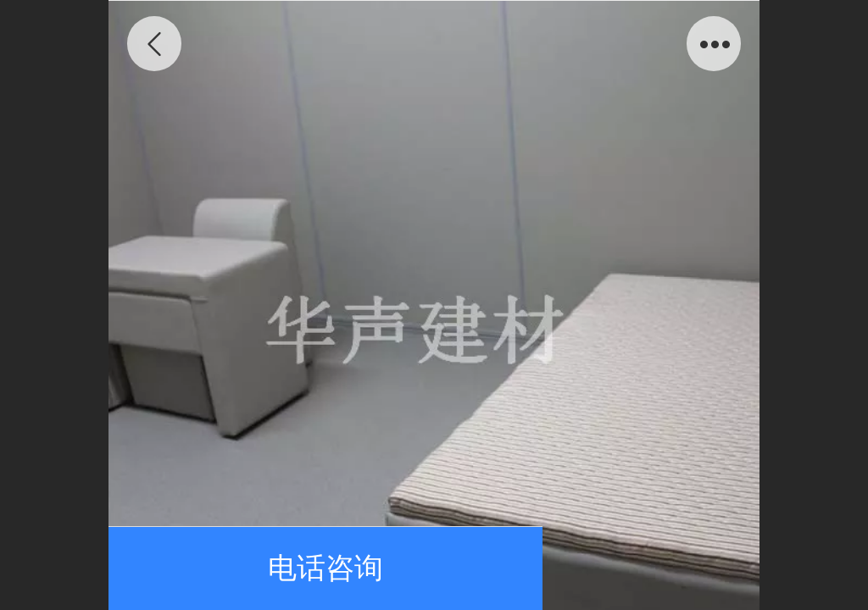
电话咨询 (325, 568)
